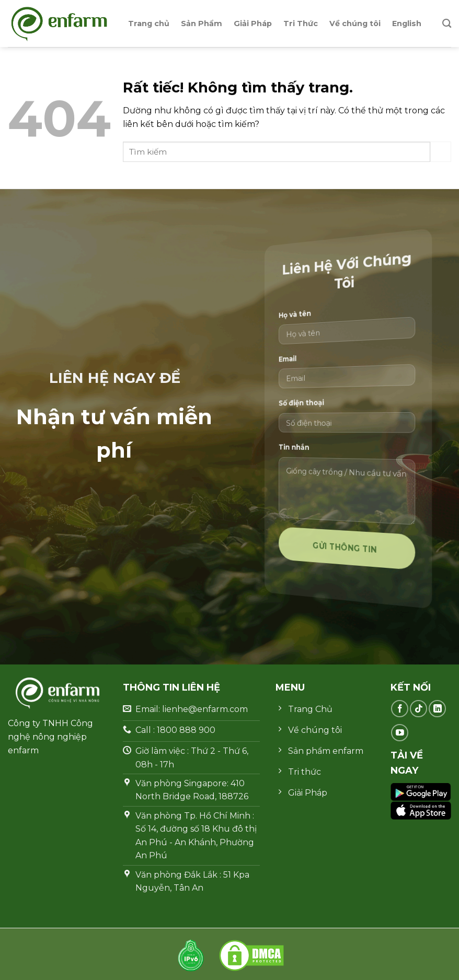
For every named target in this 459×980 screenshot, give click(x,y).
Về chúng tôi (355, 24)
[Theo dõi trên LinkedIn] (437, 709)
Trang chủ (149, 24)
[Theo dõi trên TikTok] (418, 709)
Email (309, 364)
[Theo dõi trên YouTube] (400, 733)
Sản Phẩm (202, 24)
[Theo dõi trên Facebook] (400, 709)
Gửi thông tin (346, 550)
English (407, 24)
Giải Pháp (253, 24)
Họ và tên (313, 322)
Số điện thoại (317, 404)
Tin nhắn (313, 446)
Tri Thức (301, 24)
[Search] (447, 24)
